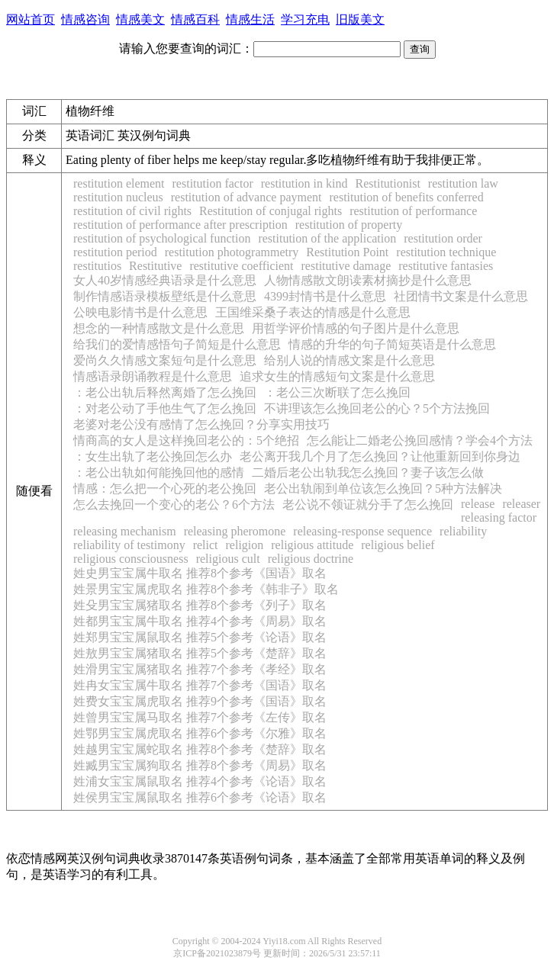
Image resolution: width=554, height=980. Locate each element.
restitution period (115, 252)
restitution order (443, 238)
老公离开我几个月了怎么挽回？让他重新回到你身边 (380, 456)
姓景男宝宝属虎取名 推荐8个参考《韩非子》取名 (206, 589)
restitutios (97, 266)
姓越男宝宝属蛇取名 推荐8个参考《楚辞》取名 (200, 749)
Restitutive (155, 266)
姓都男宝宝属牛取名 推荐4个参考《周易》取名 (200, 621)
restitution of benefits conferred (406, 197)
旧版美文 (360, 19)
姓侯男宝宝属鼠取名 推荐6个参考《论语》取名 (200, 797)
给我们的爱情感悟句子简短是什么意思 (177, 344)
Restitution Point (347, 252)
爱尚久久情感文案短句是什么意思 (165, 360)
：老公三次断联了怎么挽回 (337, 392)
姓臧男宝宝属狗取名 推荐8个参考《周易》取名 (200, 765)
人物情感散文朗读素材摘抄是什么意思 (368, 280)
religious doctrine (311, 559)
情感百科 (195, 19)
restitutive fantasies (446, 266)
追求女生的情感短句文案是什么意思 (337, 376)
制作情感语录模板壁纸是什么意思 (165, 296)
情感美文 (140, 19)
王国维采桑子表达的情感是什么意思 (313, 312)
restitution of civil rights (132, 211)
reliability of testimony (129, 545)
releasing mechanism (125, 531)
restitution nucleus (118, 197)
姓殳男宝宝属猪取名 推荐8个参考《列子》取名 (200, 605)
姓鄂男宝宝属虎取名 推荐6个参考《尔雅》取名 (200, 733)
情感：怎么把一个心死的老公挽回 (165, 488)
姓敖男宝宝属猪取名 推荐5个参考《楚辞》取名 (200, 653)
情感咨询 (85, 19)
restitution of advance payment (246, 197)
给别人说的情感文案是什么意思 (349, 360)
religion (245, 545)
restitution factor (213, 183)
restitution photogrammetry (232, 252)
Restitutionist (388, 183)
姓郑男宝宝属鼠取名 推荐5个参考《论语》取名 (200, 637)
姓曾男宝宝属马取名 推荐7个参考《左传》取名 (200, 717)
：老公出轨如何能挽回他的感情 (159, 472)
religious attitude (312, 545)
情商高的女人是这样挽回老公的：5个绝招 (186, 440)
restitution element (119, 183)
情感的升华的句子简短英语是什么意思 (392, 344)
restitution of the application (327, 238)
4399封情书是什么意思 (325, 296)
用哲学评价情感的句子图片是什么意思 (356, 328)
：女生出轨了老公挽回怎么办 (153, 456)
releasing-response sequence (362, 531)
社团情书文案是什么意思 (461, 296)
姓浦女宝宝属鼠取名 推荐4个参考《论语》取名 (200, 781)
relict (206, 545)
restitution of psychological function (162, 238)
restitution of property (349, 225)
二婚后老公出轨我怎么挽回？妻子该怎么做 (368, 472)
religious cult (228, 559)
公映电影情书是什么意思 (140, 312)
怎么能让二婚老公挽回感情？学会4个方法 (420, 440)
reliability (463, 531)
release (478, 504)
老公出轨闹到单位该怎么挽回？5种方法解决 (383, 488)
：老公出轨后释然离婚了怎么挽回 (165, 392)
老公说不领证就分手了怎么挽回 (368, 504)
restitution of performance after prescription (180, 225)
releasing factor (499, 517)
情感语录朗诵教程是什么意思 (153, 376)
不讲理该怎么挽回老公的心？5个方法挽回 (377, 408)
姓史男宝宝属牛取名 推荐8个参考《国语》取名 (200, 573)
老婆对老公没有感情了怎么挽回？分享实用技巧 (201, 424)
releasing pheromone (235, 531)
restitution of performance (413, 211)
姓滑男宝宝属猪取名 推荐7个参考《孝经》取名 (200, 669)
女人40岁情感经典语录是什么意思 (165, 280)
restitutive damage (346, 266)
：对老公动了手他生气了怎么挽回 (165, 408)
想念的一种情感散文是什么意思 (159, 328)
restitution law (463, 183)
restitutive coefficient (241, 266)
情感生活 (250, 19)
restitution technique (446, 252)
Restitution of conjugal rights (271, 211)
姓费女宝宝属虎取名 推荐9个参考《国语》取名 (200, 701)
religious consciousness (131, 559)
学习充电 (305, 19)
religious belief (398, 545)
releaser (521, 504)
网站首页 (31, 19)
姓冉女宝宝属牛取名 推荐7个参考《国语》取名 (200, 685)
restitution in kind (304, 183)
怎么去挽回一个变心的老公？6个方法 (174, 504)
